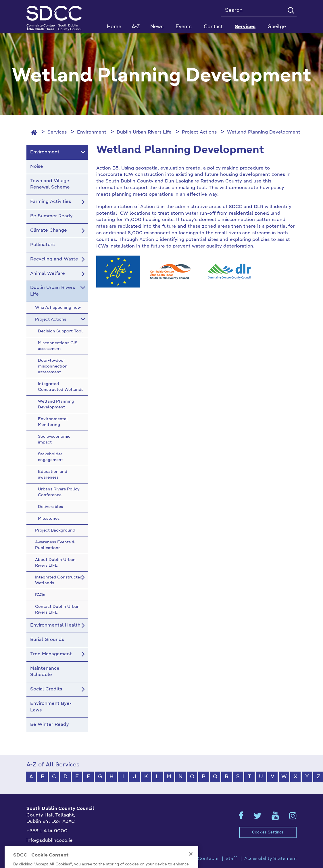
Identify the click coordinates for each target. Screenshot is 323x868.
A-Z (136, 27)
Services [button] (245, 27)
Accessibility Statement (271, 859)
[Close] (191, 862)
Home (114, 27)
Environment (92, 132)
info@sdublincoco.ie (50, 841)
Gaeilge (277, 27)
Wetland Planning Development (264, 132)
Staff (231, 859)
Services (57, 132)
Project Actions (199, 132)
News (157, 27)
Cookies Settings (268, 832)
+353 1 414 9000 (47, 831)
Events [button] (184, 27)
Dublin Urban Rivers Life (144, 132)
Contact (213, 27)
